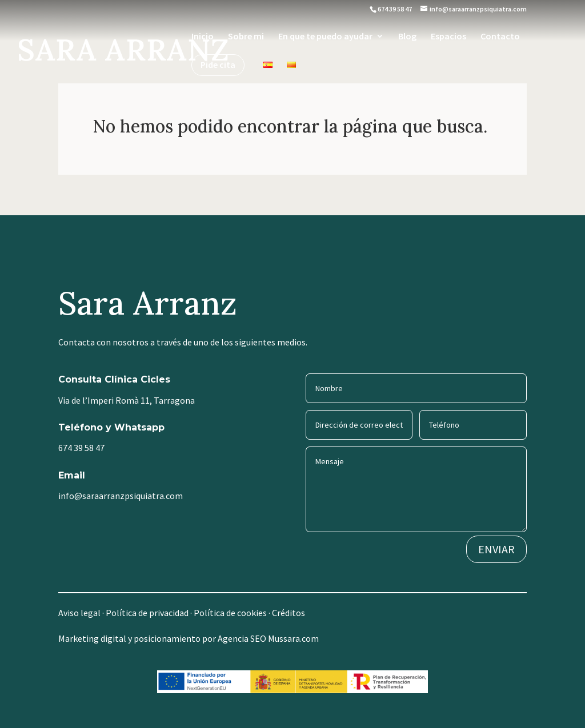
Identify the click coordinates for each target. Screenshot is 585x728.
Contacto (500, 37)
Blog (407, 37)
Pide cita (218, 65)
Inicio (203, 37)
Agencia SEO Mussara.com (268, 638)
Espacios (448, 37)
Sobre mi (246, 37)
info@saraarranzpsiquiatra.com (121, 496)
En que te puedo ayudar (325, 37)
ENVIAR (496, 549)
